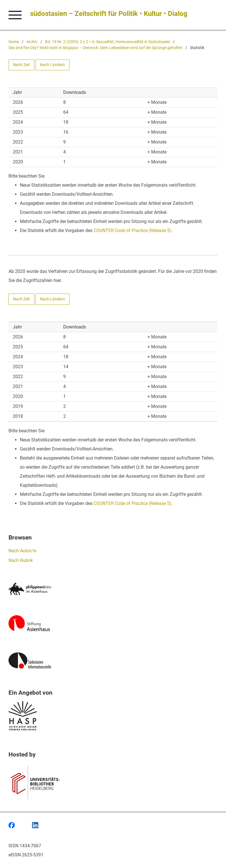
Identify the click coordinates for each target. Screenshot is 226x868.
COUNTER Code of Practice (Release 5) (132, 230)
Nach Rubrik (21, 560)
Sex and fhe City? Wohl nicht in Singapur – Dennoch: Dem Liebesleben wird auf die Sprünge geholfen (96, 48)
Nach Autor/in (23, 551)
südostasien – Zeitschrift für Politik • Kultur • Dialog (109, 14)
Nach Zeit (21, 65)
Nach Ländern (52, 65)
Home (14, 42)
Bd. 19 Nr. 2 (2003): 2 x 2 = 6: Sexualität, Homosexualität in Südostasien (108, 42)
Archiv (32, 42)
